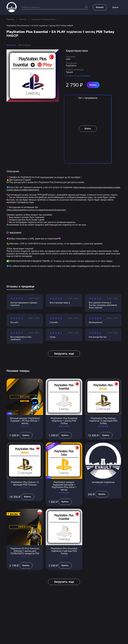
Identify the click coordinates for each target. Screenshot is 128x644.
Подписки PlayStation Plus (44, 19)
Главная (10, 19)
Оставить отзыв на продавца (78, 76)
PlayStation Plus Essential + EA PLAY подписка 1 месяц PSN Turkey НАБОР (41, 25)
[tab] (20, 287)
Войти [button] (115, 7)
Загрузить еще (64, 354)
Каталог (23, 19)
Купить (93, 85)
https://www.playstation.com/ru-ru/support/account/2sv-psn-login (38, 210)
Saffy (68, 59)
